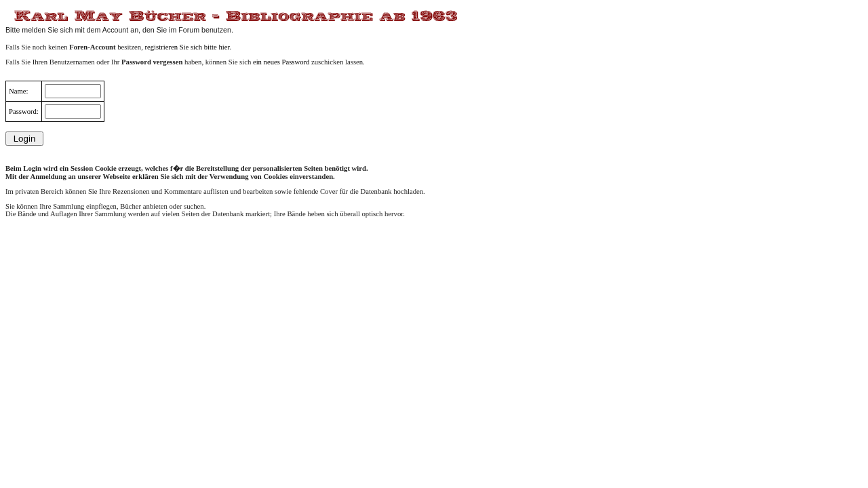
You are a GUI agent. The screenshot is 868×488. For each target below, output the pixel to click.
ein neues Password (281, 62)
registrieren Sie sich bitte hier (188, 47)
